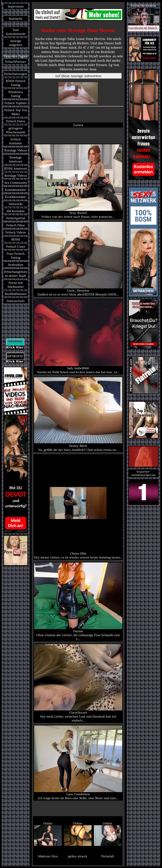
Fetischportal (16, 218)
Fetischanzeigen (16, 74)
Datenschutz (16, 301)
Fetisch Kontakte (16, 141)
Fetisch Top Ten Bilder (16, 112)
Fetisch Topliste (16, 103)
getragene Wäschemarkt (16, 130)
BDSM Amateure (16, 168)
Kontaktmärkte (16, 190)
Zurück (78, 125)
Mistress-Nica (48, 856)
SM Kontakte (16, 211)
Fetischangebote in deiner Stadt (16, 274)
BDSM (16, 239)
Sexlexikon (16, 265)
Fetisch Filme (16, 225)
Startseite (16, 19)
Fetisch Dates (16, 121)
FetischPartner (16, 62)
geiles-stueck (78, 856)
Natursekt (16, 204)
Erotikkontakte (16, 197)
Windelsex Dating (16, 94)
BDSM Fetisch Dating (16, 83)
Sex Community (16, 183)
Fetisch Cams (16, 246)
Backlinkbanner (16, 294)
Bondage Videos (16, 150)
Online (48, 834)
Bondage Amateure (16, 159)
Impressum (16, 6)
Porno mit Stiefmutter (16, 285)
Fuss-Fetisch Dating (16, 255)
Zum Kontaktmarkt (16, 32)
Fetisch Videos (16, 232)
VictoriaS (108, 856)
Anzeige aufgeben (16, 43)
